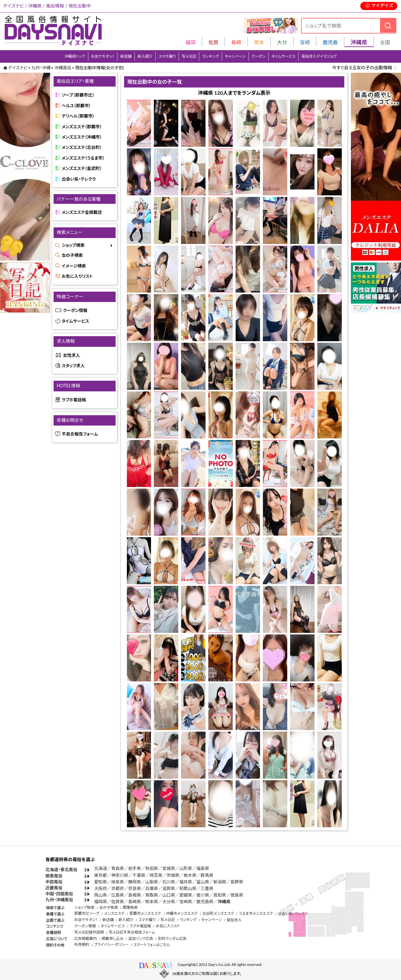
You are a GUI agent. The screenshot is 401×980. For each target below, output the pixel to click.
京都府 (118, 888)
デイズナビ (18, 68)
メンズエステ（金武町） (82, 168)
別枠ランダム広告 (172, 938)
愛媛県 (186, 895)
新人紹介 (145, 56)
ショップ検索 (73, 245)
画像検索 (130, 907)
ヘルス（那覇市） (76, 106)
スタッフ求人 (73, 366)
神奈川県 (120, 875)
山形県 (186, 868)
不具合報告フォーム (80, 434)
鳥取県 (152, 895)
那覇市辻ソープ (87, 913)
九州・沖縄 (41, 68)
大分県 (169, 902)
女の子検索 (72, 255)
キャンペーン (235, 56)
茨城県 (173, 875)
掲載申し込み (112, 938)
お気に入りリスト (77, 276)
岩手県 (135, 868)
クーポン (259, 56)
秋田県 (152, 868)
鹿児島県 (205, 902)
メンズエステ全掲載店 (82, 212)
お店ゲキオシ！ (103, 56)
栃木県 (190, 875)
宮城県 (169, 868)
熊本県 (152, 902)
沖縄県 (224, 902)
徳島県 (237, 895)
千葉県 (139, 875)
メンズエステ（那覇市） (82, 127)
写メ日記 (189, 56)
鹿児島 (330, 42)
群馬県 (207, 875)
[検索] (388, 26)
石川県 (169, 882)
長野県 (237, 882)
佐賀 (213, 42)
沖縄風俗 (63, 68)
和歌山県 (188, 888)
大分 (282, 42)
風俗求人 (234, 920)
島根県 (135, 895)
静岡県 (135, 882)
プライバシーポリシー (111, 944)
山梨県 (152, 882)
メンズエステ (114, 913)
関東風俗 (54, 876)
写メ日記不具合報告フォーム (132, 932)
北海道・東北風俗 (61, 870)
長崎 (236, 42)
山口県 (169, 895)
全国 (385, 42)
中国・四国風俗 (59, 894)
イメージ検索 (74, 266)
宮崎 (305, 42)
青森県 (118, 868)
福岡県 (101, 902)
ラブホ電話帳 (74, 400)
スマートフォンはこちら (152, 945)
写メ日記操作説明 (89, 932)
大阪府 (101, 888)
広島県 (118, 895)
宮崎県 (186, 902)
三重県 (207, 888)
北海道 (101, 868)
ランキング (210, 56)
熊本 (259, 42)
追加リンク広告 (141, 938)
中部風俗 (54, 882)
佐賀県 (118, 902)
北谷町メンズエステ (218, 913)
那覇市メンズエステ (145, 913)
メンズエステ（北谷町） (82, 147)
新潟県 (220, 882)
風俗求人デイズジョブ (319, 56)
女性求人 (71, 355)
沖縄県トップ (75, 56)
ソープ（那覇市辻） (78, 95)
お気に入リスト (168, 926)
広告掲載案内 (86, 938)
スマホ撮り (167, 56)
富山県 (203, 882)
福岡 (190, 42)
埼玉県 (156, 875)
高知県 (220, 895)
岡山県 (101, 895)
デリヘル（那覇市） (78, 116)
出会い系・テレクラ (79, 179)
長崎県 (135, 902)
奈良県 (135, 888)
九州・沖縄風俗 (59, 900)
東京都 (101, 875)
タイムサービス (283, 56)
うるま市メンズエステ (256, 913)
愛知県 (101, 882)
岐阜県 (118, 882)
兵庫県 (152, 888)
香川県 (203, 895)
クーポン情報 (75, 310)
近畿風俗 (54, 888)
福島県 (203, 868)
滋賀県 (169, 888)
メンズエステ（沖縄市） (82, 137)
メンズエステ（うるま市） (83, 158)
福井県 (186, 882)
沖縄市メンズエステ (182, 913)
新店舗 (126, 56)
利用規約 (82, 944)
